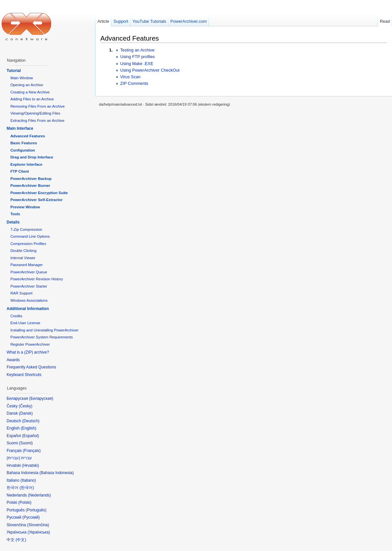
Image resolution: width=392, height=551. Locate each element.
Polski (25, 502)
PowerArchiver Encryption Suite (39, 193)
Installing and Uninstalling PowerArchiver (44, 330)
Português (36, 510)
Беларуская (41, 398)
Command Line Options (30, 236)
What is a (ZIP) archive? (28, 352)
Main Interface (20, 128)
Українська (39, 532)
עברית (13, 458)
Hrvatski (31, 465)
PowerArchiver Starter (29, 286)
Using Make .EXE (137, 64)
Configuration (23, 150)
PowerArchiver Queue (29, 272)
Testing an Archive (137, 50)
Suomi (26, 443)
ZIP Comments (134, 83)
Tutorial (14, 71)
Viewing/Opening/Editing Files (35, 113)
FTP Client (19, 171)
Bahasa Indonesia (56, 473)
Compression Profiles (28, 244)
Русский (31, 517)
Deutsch (31, 421)
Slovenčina (38, 525)
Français (32, 451)
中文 (21, 540)
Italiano (28, 480)
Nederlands (39, 495)
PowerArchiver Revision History (37, 279)
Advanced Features (130, 38)
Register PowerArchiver (30, 344)
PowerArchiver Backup (31, 179)
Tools (15, 214)
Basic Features (24, 143)
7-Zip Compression (26, 229)
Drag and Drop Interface (32, 157)
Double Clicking (23, 251)
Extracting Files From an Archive (37, 121)
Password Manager (26, 265)
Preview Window (25, 207)
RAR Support (21, 293)
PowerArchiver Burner (30, 186)
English (29, 428)
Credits (16, 316)
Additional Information (28, 309)
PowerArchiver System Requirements (41, 337)
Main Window (21, 78)
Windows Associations (29, 300)
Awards (13, 360)
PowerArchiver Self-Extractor (36, 200)
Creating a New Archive (30, 92)
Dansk (26, 413)
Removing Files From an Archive (37, 106)
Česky (26, 406)
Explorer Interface (26, 164)
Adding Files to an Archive (32, 99)
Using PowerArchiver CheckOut (150, 70)
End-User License (25, 323)
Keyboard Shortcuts (24, 375)
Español (31, 436)
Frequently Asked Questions (31, 367)
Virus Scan (130, 77)
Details (13, 222)
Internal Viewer (23, 258)
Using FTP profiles (137, 57)
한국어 (27, 488)
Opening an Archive (27, 85)
